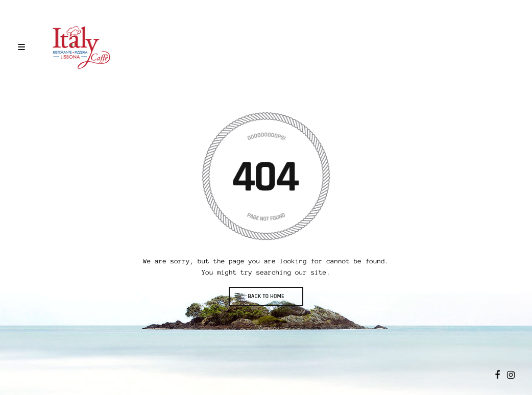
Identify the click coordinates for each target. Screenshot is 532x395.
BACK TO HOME (266, 296)
